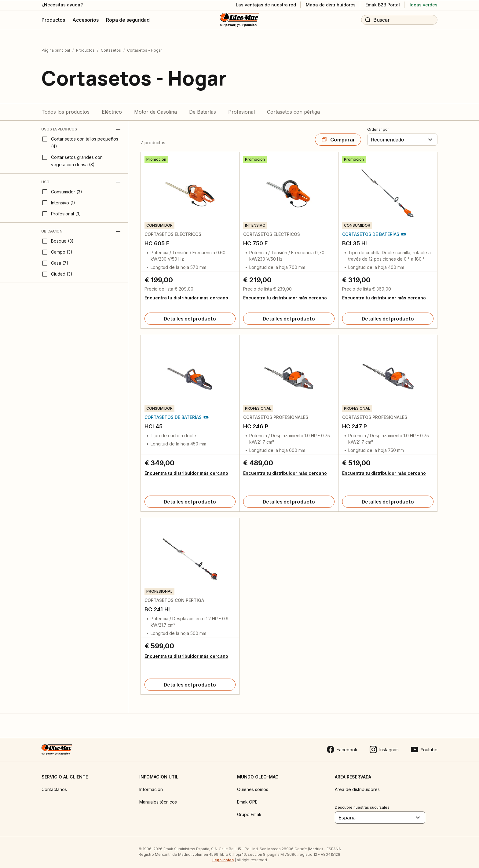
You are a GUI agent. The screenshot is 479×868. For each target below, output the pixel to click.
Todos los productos (66, 107)
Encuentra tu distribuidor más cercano (186, 293)
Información (151, 784)
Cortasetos (111, 45)
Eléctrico (112, 107)
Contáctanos (54, 784)
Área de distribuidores (357, 784)
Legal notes (223, 855)
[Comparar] (338, 135)
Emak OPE (247, 797)
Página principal (56, 45)
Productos (85, 45)
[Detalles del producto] (190, 314)
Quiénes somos (253, 784)
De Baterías (203, 107)
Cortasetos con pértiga (293, 107)
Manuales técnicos (158, 797)
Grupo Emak (249, 809)
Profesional (241, 107)
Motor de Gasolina (155, 107)
